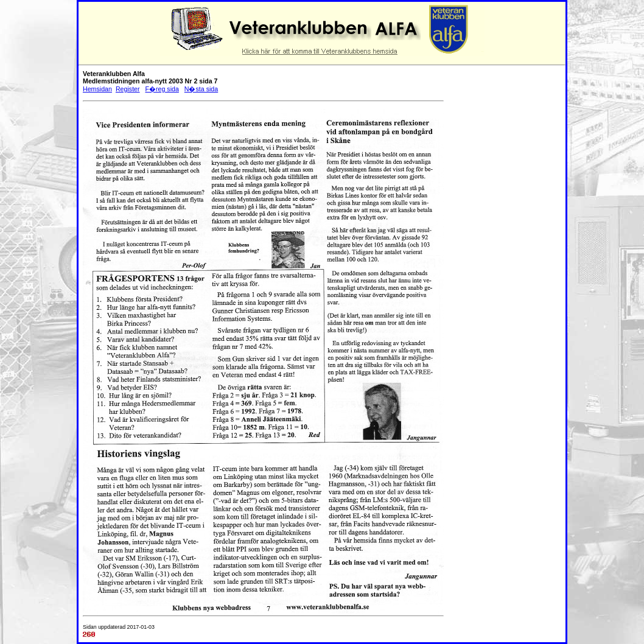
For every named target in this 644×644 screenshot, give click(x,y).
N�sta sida (201, 89)
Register (128, 89)
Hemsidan (97, 89)
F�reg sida (162, 89)
